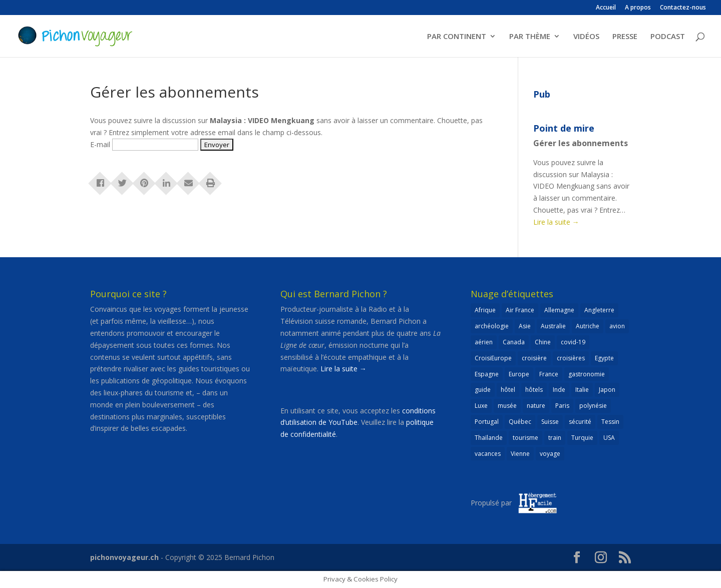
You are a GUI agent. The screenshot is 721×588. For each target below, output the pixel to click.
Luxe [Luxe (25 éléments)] (481, 406)
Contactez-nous (683, 8)
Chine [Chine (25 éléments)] (543, 342)
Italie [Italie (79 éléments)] (582, 390)
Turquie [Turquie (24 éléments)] (582, 438)
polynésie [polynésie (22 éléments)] (593, 406)
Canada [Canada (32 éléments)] (514, 342)
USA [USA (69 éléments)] (609, 438)
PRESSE (625, 37)
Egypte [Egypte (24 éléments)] (604, 358)
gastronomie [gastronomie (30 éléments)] (587, 374)
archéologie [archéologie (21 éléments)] (492, 326)
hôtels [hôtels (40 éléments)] (534, 390)
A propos (638, 8)
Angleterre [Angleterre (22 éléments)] (599, 310)
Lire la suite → (343, 369)
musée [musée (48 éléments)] (507, 406)
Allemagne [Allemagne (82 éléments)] (559, 310)
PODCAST (668, 37)
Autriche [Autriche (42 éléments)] (588, 326)
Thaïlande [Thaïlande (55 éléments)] (489, 438)
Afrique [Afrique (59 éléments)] (485, 310)
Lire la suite (556, 222)
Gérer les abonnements (581, 143)
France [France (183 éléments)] (549, 374)
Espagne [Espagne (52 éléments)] (487, 374)
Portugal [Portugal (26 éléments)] (487, 422)
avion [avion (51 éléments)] (617, 326)
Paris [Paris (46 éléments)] (562, 406)
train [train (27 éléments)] (555, 438)
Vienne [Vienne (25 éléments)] (520, 454)
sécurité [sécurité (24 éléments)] (580, 422)
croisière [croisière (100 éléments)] (534, 358)
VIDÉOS (586, 37)
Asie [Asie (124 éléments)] (525, 326)
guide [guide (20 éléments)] (483, 390)
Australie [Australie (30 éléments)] (553, 326)
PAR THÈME (530, 37)
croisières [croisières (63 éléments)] (571, 358)
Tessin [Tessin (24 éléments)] (610, 422)
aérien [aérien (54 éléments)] (484, 342)
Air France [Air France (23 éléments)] (520, 310)
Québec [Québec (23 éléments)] (520, 422)
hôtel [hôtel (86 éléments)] (508, 390)
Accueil (606, 8)
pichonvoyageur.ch (124, 557)
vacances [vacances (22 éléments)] (488, 454)
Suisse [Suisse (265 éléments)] (550, 422)
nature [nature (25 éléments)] (536, 406)
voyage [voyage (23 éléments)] (550, 454)
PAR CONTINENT (457, 37)
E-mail (100, 144)
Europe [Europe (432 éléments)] (519, 374)
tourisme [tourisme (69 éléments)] (525, 438)
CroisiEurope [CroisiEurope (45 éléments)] (493, 358)
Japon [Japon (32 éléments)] (607, 390)
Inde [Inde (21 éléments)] (559, 390)
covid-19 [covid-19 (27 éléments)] (573, 342)
